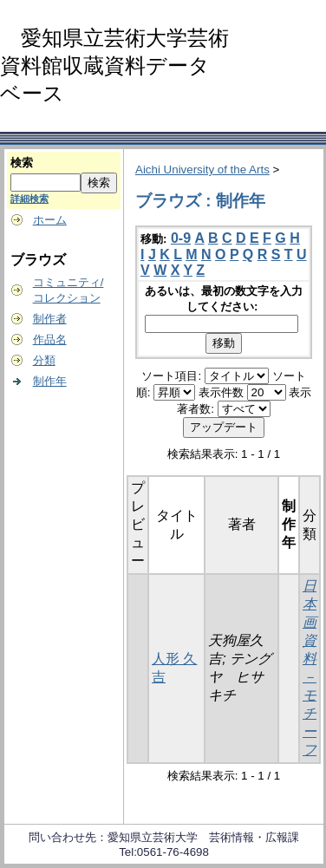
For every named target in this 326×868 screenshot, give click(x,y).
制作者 (50, 319)
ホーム (50, 220)
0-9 (181, 238)
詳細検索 (29, 199)
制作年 (50, 381)
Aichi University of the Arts (202, 170)
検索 (22, 163)
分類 (44, 360)
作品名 (50, 339)
